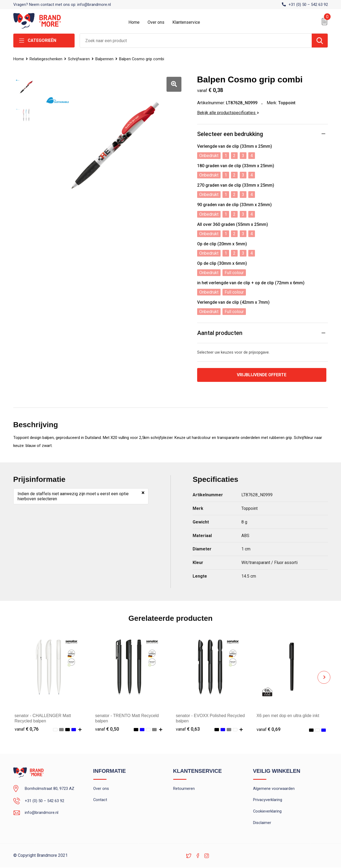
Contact (100, 800)
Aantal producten (220, 333)
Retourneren (184, 789)
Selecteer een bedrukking (230, 134)
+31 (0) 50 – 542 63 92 (308, 5)
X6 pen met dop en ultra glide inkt (288, 716)
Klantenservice (186, 22)
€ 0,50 (107, 729)
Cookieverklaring (267, 812)
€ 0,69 (269, 729)
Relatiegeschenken (46, 59)
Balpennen (105, 59)
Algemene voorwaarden (274, 789)
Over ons (156, 22)
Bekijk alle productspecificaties (228, 113)
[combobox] (196, 41)
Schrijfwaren (79, 59)
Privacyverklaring (268, 800)
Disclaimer (262, 823)
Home (134, 22)
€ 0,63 (188, 729)
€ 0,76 (27, 729)
